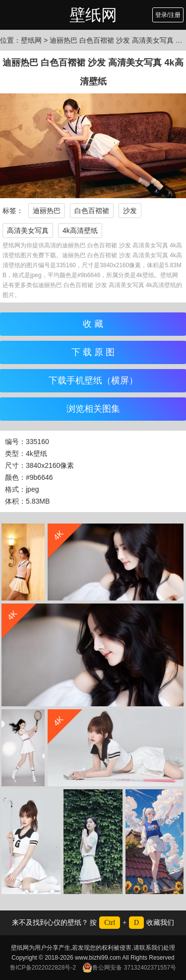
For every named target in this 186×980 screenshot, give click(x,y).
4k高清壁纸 (80, 230)
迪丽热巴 (47, 211)
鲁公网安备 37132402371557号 (129, 968)
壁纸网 (93, 15)
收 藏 (93, 324)
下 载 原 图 (93, 352)
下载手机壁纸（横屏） (93, 380)
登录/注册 (168, 15)
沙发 (130, 211)
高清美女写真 (28, 230)
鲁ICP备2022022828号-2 (43, 968)
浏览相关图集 (93, 409)
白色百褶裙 (92, 211)
